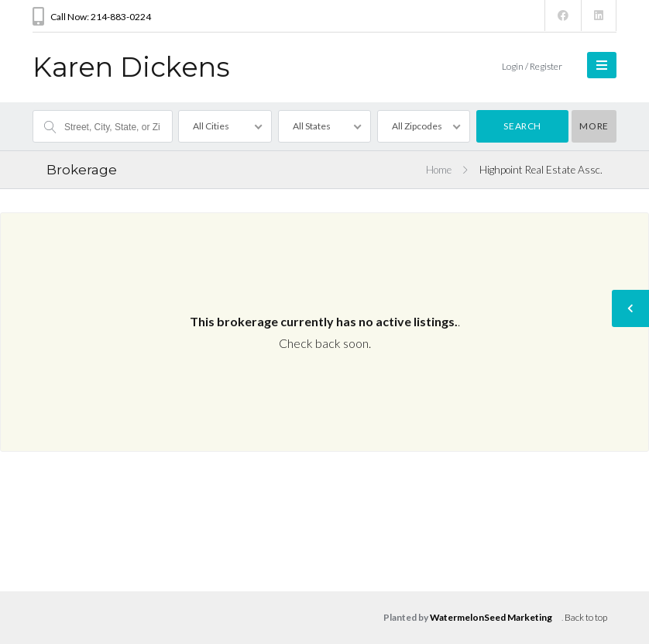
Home (439, 170)
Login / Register (532, 66)
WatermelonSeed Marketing (491, 617)
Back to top (586, 617)
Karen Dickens (131, 67)
